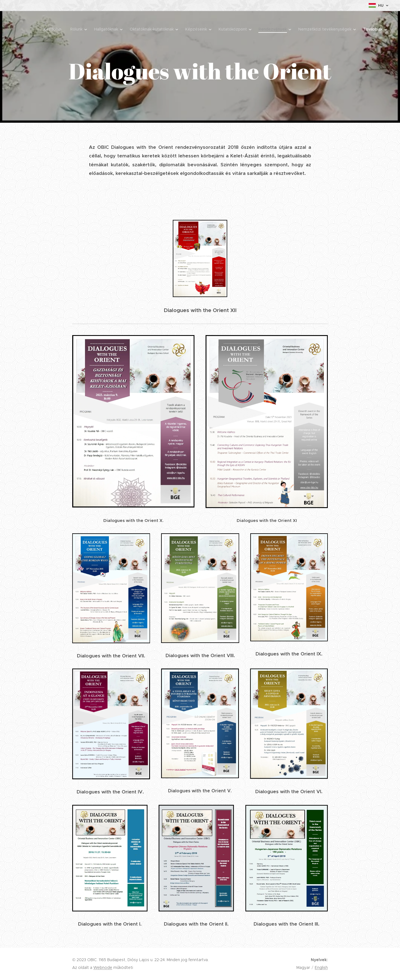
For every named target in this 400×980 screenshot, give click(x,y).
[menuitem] (54, 29)
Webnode (103, 968)
